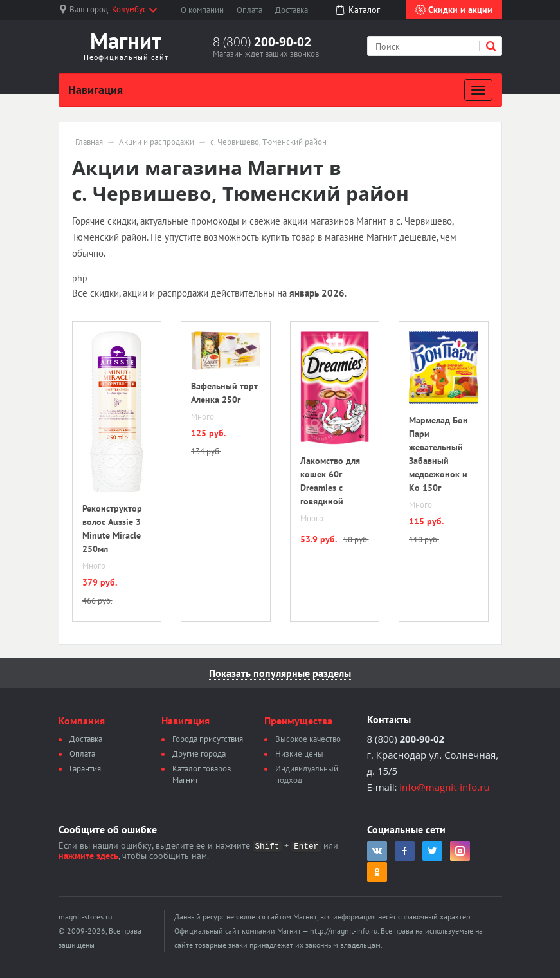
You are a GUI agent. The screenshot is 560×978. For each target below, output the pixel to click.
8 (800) (262, 42)
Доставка (292, 10)
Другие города (199, 754)
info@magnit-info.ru (444, 787)
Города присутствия (208, 739)
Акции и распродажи (157, 142)
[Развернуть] (478, 90)
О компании (202, 10)
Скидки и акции (454, 10)
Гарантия (85, 769)
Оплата (249, 10)
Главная (89, 142)
